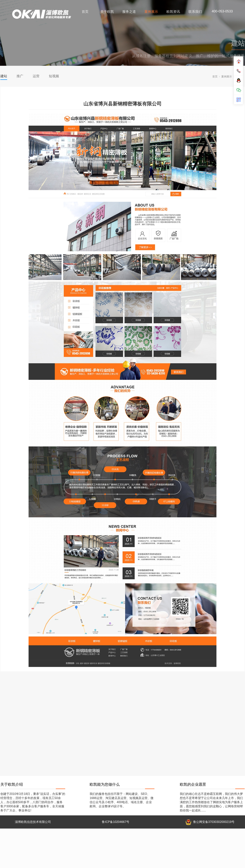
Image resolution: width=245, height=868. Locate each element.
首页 (85, 12)
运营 (36, 76)
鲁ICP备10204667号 (116, 822)
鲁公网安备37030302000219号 (214, 822)
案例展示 (151, 12)
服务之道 (129, 12)
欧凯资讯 (173, 12)
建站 (4, 76)
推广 (20, 76)
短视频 (54, 76)
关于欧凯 (107, 12)
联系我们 (195, 12)
